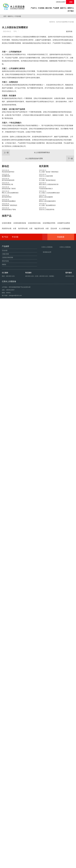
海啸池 (4, 866)
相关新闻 (44, 212)
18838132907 (60, 2)
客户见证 (5, 790)
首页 (6, 16)
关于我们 (71, 11)
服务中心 (63, 8)
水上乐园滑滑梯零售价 (26, 198)
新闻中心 (71, 8)
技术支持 (59, 22)
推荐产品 (7, 261)
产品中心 (34, 8)
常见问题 (19, 16)
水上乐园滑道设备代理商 (50, 204)
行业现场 (41, 8)
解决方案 (49, 8)
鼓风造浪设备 (12, 866)
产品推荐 (56, 8)
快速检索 (64, 790)
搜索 (70, 2)
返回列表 (70, 31)
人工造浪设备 (21, 866)
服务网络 (65, 22)
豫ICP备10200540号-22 (42, 861)
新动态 (5, 212)
